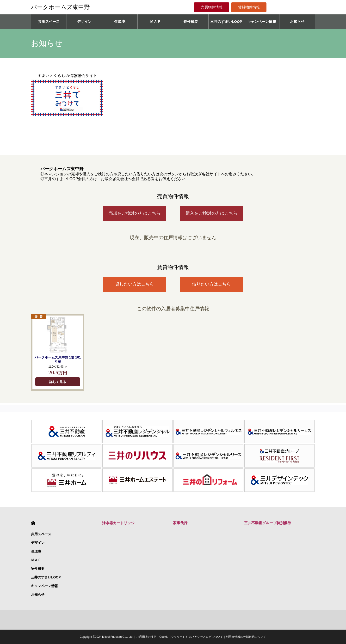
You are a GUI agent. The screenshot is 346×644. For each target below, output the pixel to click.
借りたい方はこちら (211, 284)
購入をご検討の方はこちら (211, 213)
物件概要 (191, 21)
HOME (33, 523)
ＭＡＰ (155, 21)
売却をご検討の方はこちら (135, 213)
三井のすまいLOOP (226, 21)
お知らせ (297, 21)
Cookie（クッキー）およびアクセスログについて (191, 637)
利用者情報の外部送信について (246, 637)
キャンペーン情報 (262, 21)
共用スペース (49, 21)
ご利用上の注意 (146, 637)
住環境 (120, 21)
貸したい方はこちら (135, 284)
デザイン (84, 21)
